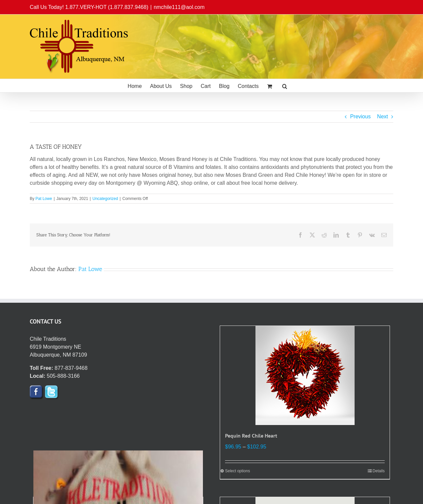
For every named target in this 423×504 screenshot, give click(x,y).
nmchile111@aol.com (179, 7)
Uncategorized (105, 199)
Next (383, 116)
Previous (360, 116)
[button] (285, 86)
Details (379, 471)
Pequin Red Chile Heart (251, 436)
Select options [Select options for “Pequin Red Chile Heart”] (237, 471)
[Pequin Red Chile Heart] (305, 375)
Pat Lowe (44, 199)
